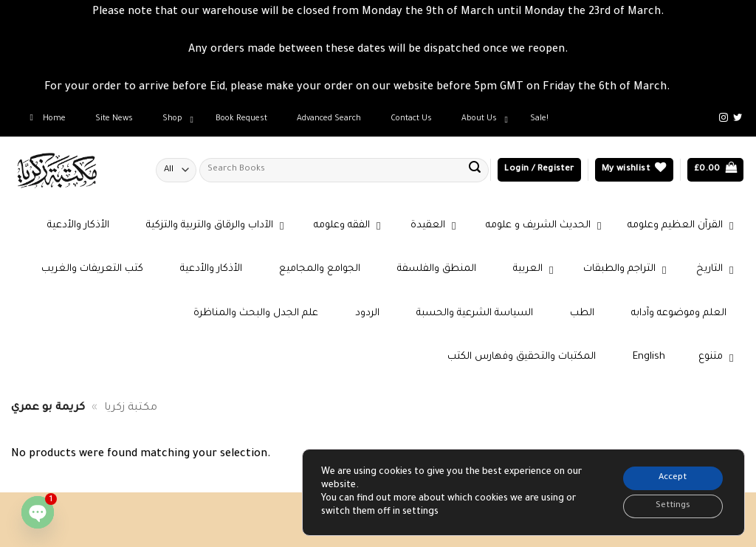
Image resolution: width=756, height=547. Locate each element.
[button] (539, 170)
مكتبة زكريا (131, 408)
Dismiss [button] (693, 88)
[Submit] (475, 170)
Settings (667, 505)
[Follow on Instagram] (724, 118)
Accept (666, 474)
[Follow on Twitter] (738, 118)
